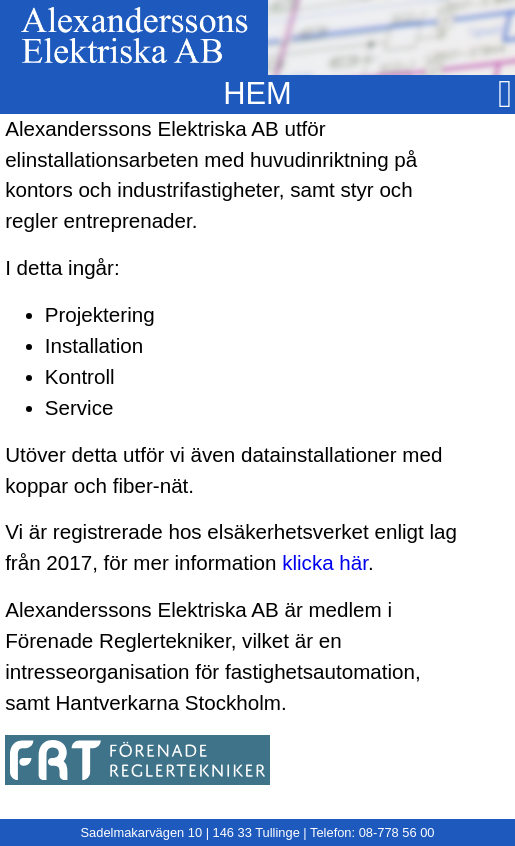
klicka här (325, 562)
